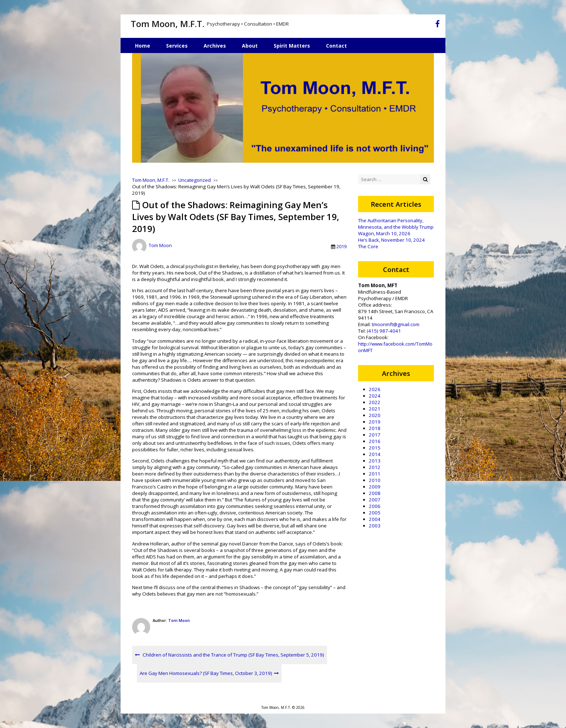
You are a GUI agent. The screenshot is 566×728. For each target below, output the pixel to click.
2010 (375, 480)
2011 (375, 474)
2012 (375, 467)
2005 (375, 513)
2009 (375, 487)
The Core (368, 246)
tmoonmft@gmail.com (396, 324)
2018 (375, 428)
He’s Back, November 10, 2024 (391, 240)
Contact (336, 46)
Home (143, 46)
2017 (375, 435)
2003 (375, 526)
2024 (375, 396)
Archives (215, 46)
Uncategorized (195, 180)
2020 (375, 415)
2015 (375, 448)
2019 (341, 246)
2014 (375, 454)
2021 (375, 409)
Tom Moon (160, 246)
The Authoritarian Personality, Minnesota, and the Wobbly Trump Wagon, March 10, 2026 (396, 227)
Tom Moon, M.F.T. (167, 24)
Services (177, 46)
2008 (375, 493)
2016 (375, 441)
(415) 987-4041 (384, 331)
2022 (375, 402)
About (250, 46)
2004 (375, 519)
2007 (375, 500)
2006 (375, 506)
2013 (375, 461)
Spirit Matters (292, 46)
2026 (375, 389)
